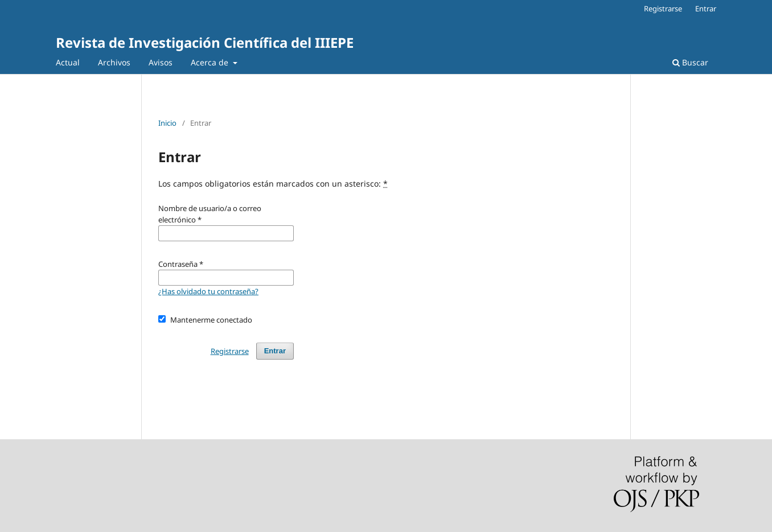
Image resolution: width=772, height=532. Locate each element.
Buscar (690, 62)
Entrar (706, 9)
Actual (68, 62)
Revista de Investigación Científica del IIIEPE (205, 42)
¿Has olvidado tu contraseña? (208, 291)
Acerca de (211, 62)
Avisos (161, 62)
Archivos (114, 62)
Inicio (167, 123)
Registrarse (663, 9)
